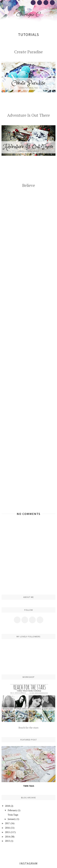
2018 (7, 806)
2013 (7, 841)
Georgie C (28, 15)
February (12, 810)
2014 (7, 837)
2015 (7, 832)
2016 (7, 828)
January (12, 819)
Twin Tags (29, 786)
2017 (7, 823)
